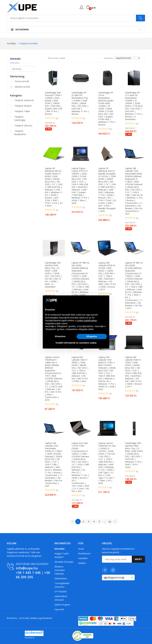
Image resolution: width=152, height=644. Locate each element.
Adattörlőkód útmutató (61, 598)
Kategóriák (20, 29)
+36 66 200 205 (33, 575)
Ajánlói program (62, 605)
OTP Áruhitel (61, 592)
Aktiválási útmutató (64, 562)
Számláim (83, 558)
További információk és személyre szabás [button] (76, 343)
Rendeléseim (84, 554)
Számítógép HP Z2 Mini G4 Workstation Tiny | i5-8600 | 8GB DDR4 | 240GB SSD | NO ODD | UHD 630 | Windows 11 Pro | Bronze (80, 103)
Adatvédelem (61, 578)
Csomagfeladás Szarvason (62, 585)
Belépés (82, 563)
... (105, 521)
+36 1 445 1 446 (28, 572)
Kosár (81, 549)
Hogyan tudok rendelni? (62, 555)
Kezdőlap (11, 43)
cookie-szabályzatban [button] (87, 321)
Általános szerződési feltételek (60, 570)
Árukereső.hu (30, 638)
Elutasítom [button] (60, 336)
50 (110, 522)
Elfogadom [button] (92, 336)
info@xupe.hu (27, 568)
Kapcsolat (59, 609)
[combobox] (118, 577)
